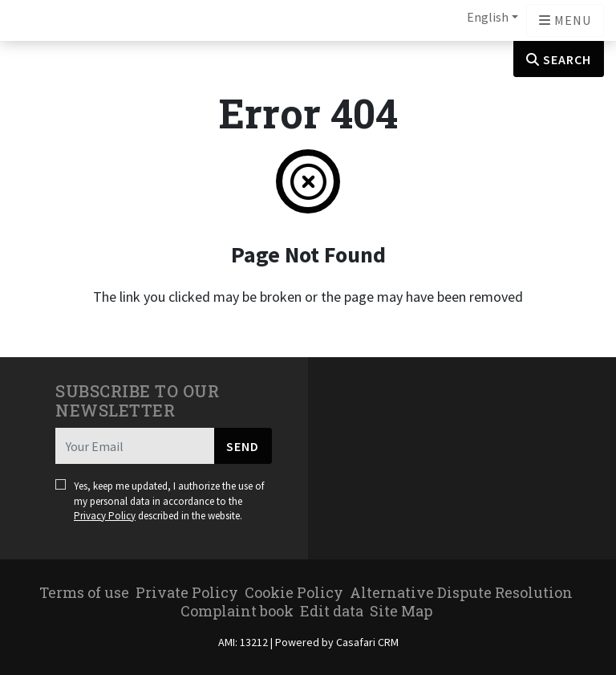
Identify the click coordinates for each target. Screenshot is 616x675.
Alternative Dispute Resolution (461, 592)
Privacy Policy (105, 516)
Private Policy (187, 592)
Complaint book (237, 611)
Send (243, 446)
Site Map (401, 611)
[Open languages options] (565, 20)
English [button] (488, 17)
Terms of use (84, 592)
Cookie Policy (294, 592)
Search (559, 59)
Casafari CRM (367, 642)
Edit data (332, 611)
